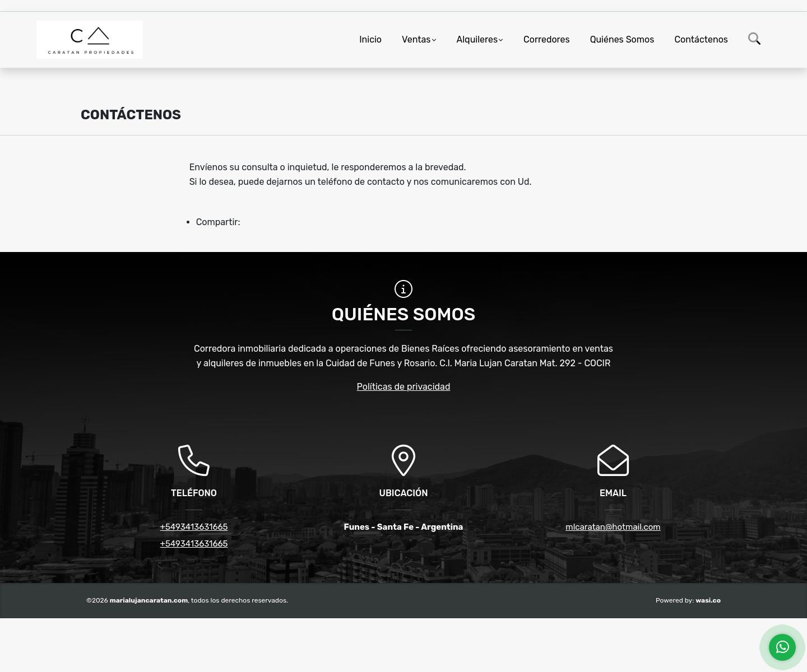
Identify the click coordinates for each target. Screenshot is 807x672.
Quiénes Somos (622, 39)
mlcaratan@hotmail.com (613, 527)
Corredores (547, 39)
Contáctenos (701, 39)
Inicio (370, 39)
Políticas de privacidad (404, 387)
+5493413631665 (194, 527)
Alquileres (477, 39)
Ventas (416, 39)
